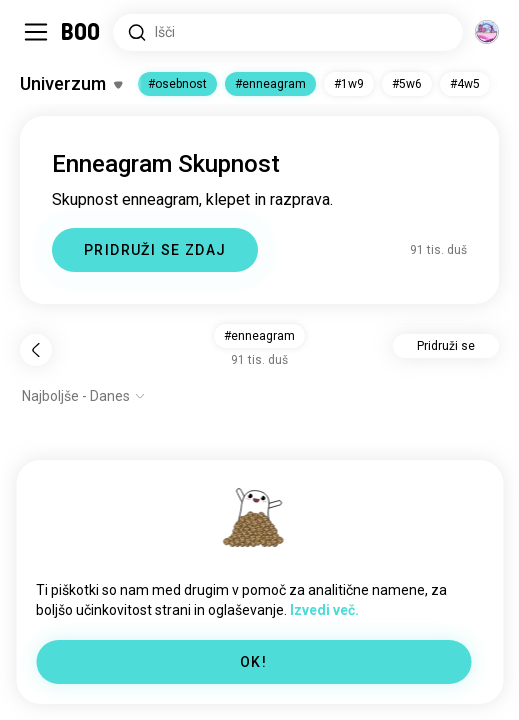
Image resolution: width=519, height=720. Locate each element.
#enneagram (270, 84)
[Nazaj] (36, 350)
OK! (253, 662)
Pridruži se (446, 346)
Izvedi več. (324, 610)
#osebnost (177, 84)
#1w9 (349, 84)
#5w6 (407, 84)
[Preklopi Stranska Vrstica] (36, 32)
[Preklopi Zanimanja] (71, 84)
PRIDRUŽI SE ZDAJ (155, 250)
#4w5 (465, 84)
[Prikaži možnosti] (84, 396)
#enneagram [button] (259, 336)
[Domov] (81, 32)
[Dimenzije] (487, 32)
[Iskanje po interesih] (288, 32)
